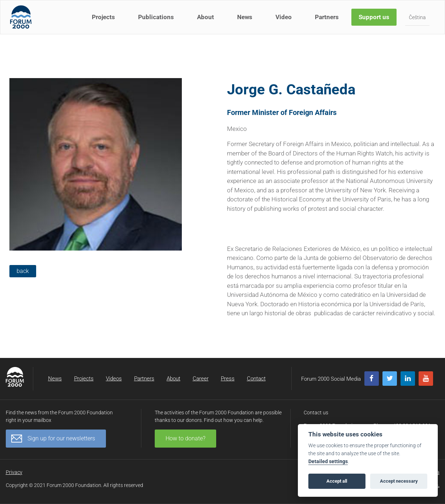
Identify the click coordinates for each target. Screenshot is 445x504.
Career (201, 379)
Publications (157, 21)
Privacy (14, 472)
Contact (256, 379)
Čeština (418, 21)
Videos (114, 379)
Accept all (337, 481)
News (246, 21)
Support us (375, 21)
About (207, 21)
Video (285, 21)
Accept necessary (399, 481)
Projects (104, 21)
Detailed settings (328, 462)
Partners (328, 21)
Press (228, 379)
